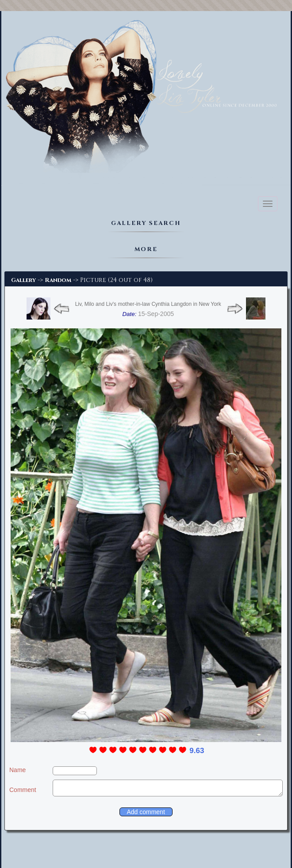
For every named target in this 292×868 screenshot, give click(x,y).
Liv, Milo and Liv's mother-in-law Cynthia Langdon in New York (148, 304)
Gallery (23, 280)
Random (58, 280)
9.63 (197, 751)
